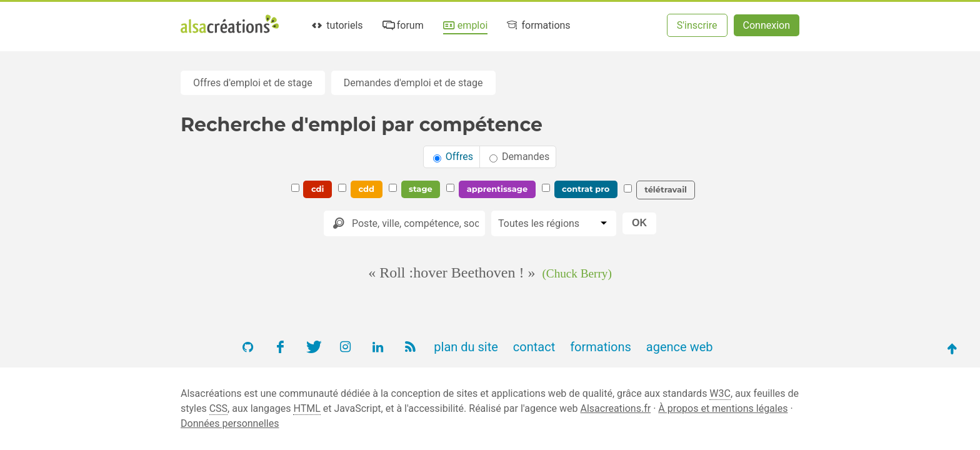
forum (402, 25)
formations (538, 25)
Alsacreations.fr (615, 408)
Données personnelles (230, 423)
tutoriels (337, 25)
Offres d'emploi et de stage (253, 83)
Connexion (767, 25)
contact (534, 347)
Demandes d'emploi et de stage (413, 83)
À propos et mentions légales (723, 408)
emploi (465, 25)
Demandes (519, 157)
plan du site (466, 347)
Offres (453, 157)
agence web (680, 347)
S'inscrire (697, 25)
